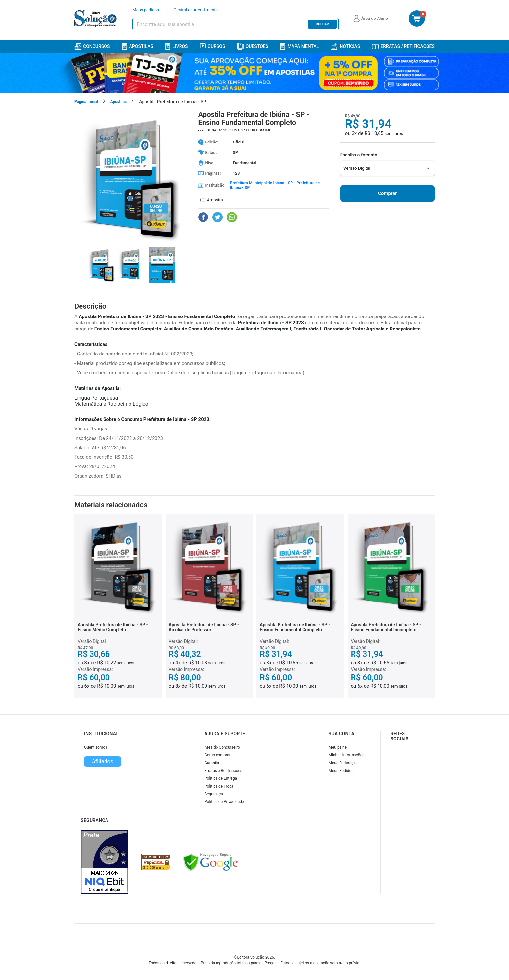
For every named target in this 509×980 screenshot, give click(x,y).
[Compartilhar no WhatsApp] (232, 217)
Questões (253, 46)
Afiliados (103, 761)
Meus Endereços (343, 763)
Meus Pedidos (341, 771)
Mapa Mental (299, 47)
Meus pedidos (146, 10)
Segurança (214, 794)
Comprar (387, 193)
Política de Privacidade (224, 802)
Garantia (212, 763)
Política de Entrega (221, 778)
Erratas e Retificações (223, 771)
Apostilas (138, 47)
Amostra (211, 200)
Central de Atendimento (196, 10)
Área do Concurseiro (222, 747)
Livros (177, 47)
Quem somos (96, 747)
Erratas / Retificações (403, 46)
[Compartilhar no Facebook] (203, 217)
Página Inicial (86, 102)
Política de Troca (219, 786)
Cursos (213, 46)
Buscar (323, 24)
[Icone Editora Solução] (96, 19)
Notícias (345, 47)
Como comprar (217, 755)
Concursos (92, 47)
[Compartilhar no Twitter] (217, 217)
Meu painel (338, 747)
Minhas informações (347, 755)
